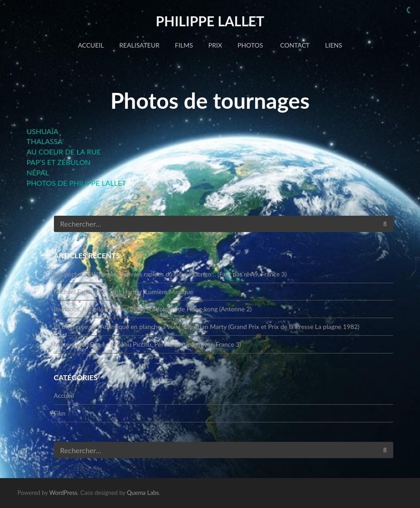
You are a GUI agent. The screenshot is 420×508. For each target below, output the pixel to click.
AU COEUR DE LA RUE (64, 152)
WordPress (63, 493)
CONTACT (294, 45)
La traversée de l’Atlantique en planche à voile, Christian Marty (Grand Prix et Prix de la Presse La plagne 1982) (207, 327)
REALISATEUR (139, 45)
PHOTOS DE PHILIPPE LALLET (77, 183)
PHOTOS (250, 45)
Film (60, 413)
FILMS (184, 45)
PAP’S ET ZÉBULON (59, 162)
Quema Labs (143, 493)
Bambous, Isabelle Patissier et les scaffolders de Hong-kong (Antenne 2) (153, 309)
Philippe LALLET (210, 21)
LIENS (334, 45)
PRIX (215, 45)
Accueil (91, 45)
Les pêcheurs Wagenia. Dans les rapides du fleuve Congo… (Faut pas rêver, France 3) (170, 274)
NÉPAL (38, 172)
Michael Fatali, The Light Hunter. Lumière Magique (124, 292)
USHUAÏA (43, 131)
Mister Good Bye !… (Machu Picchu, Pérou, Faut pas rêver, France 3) (148, 344)
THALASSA (45, 141)
